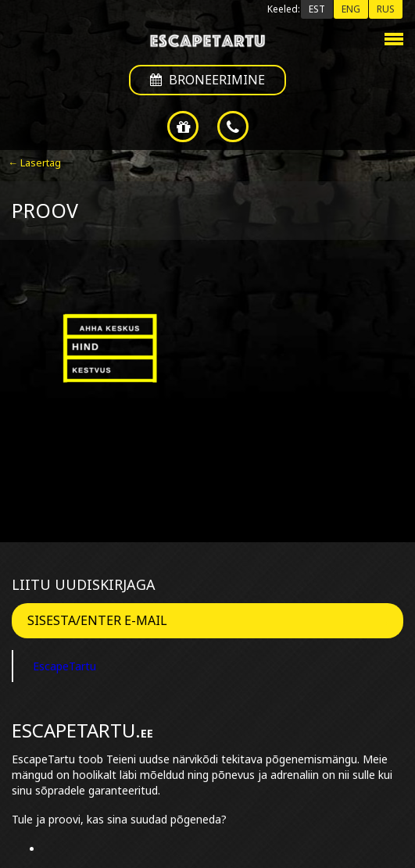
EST (317, 9)
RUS (386, 9)
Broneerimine (207, 80)
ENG (351, 9)
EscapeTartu (64, 666)
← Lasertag (34, 163)
